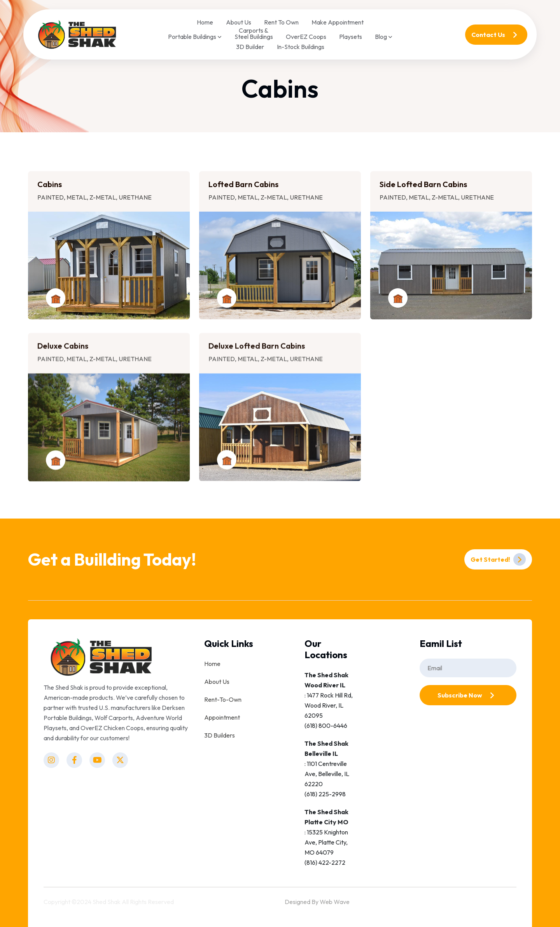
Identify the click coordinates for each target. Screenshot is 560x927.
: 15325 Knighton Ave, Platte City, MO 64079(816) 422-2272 (326, 837)
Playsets (351, 37)
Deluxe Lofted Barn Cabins (257, 353)
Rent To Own (281, 22)
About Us (239, 22)
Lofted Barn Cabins (243, 184)
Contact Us (496, 35)
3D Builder (250, 47)
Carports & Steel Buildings (254, 33)
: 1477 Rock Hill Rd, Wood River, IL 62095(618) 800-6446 (329, 700)
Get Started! (498, 559)
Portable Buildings (195, 37)
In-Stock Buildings (301, 47)
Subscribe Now (468, 695)
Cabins (50, 184)
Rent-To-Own (223, 699)
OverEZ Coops (306, 37)
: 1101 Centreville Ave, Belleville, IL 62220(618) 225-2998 (327, 769)
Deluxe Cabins (63, 353)
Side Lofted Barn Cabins (423, 184)
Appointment (222, 717)
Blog (384, 37)
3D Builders (220, 735)
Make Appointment (338, 22)
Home (205, 22)
